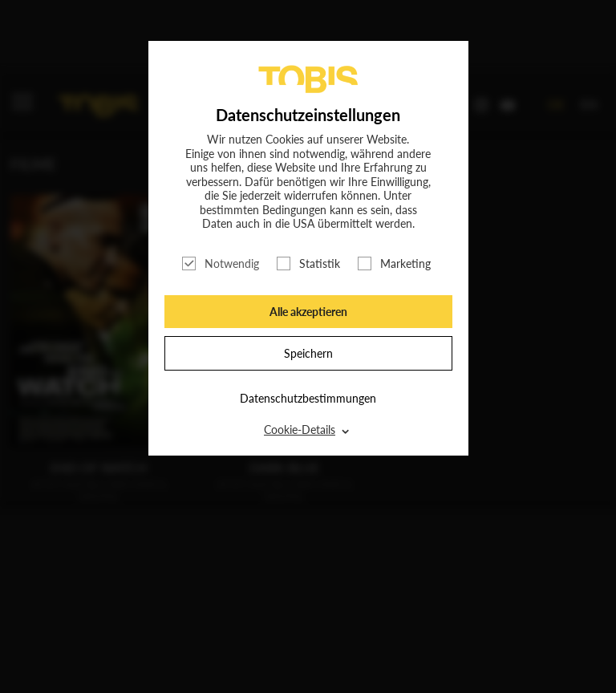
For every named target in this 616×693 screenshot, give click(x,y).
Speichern (308, 353)
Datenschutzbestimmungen (308, 398)
